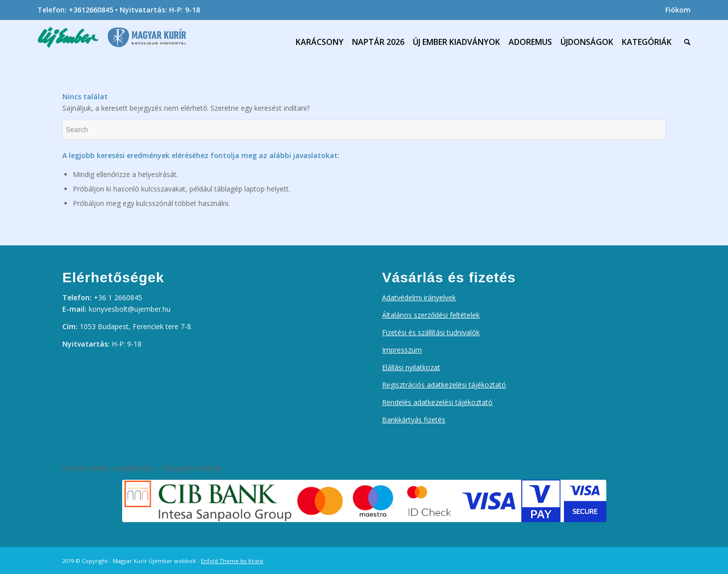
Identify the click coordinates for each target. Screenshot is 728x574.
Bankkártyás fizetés (414, 420)
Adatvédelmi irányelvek (419, 297)
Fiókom (678, 10)
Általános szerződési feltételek (431, 315)
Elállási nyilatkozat (411, 367)
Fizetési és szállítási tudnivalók (431, 332)
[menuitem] (675, 10)
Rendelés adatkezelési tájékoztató (437, 402)
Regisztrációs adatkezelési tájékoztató (444, 385)
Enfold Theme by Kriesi (232, 561)
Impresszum (402, 350)
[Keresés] (685, 42)
